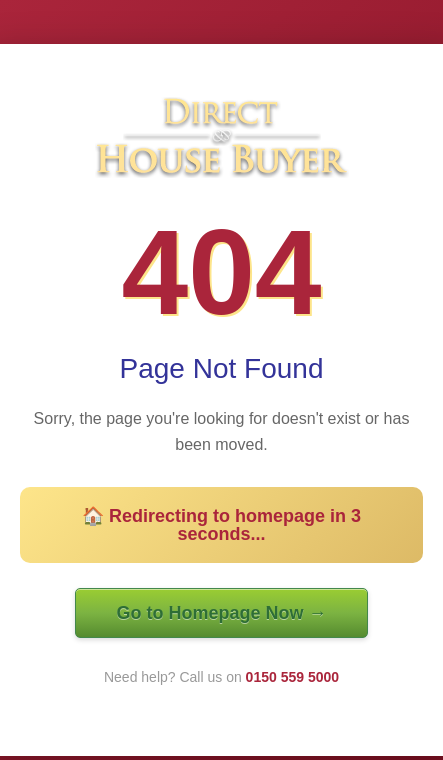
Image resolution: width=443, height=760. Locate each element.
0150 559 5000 (292, 677)
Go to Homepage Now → (221, 613)
